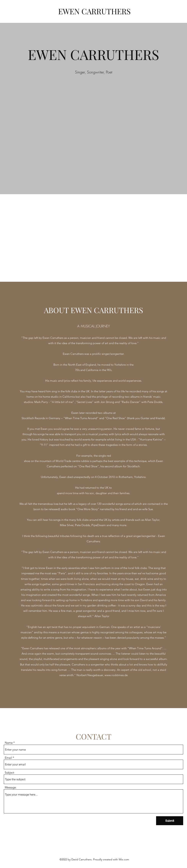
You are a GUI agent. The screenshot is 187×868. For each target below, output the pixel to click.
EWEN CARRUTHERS (94, 11)
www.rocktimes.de (116, 675)
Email (8, 758)
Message (10, 787)
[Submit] (170, 821)
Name (9, 743)
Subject (9, 773)
